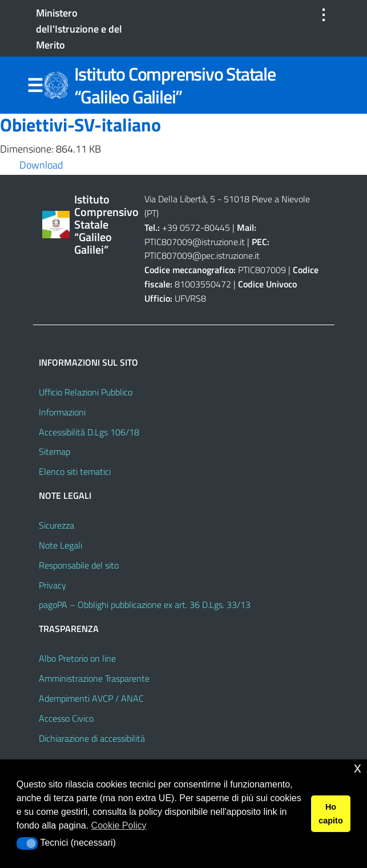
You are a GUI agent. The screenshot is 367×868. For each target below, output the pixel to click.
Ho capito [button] (330, 814)
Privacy (53, 585)
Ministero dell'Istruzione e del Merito (79, 29)
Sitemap (55, 451)
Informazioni (62, 412)
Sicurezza (57, 525)
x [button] (358, 768)
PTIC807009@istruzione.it (195, 242)
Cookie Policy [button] (119, 825)
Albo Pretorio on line (77, 658)
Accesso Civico (66, 718)
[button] (27, 843)
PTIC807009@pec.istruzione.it (202, 255)
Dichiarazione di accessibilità (92, 738)
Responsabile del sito (79, 565)
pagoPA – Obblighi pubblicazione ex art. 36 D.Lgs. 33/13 (145, 605)
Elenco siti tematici (75, 471)
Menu (35, 86)
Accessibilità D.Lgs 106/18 (89, 432)
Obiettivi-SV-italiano (80, 125)
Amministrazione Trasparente (94, 678)
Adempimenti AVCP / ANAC (91, 698)
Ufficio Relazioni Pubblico (86, 392)
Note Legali (61, 545)
